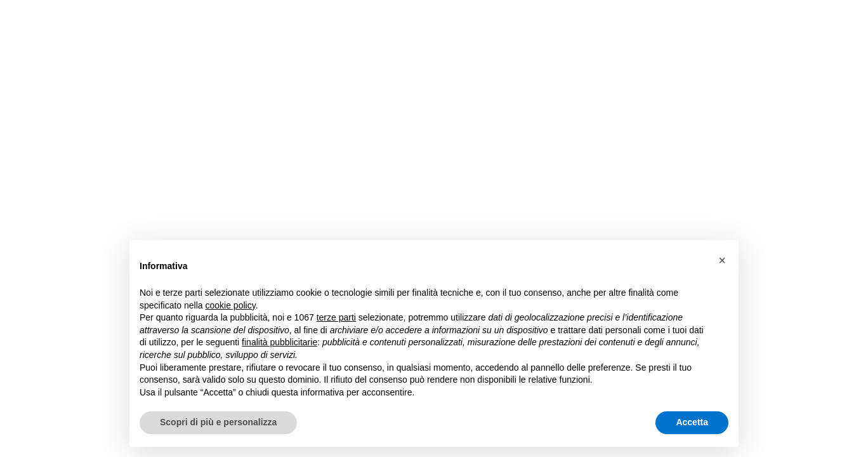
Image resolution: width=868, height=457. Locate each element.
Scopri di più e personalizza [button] (218, 422)
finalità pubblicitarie (279, 342)
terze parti (336, 317)
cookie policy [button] (231, 305)
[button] (722, 260)
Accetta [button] (692, 422)
